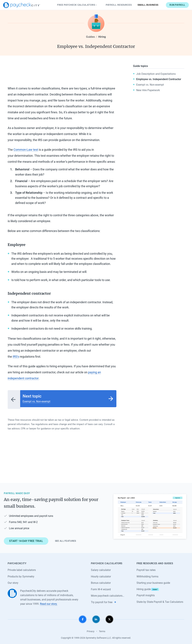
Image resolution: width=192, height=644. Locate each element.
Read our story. (49, 602)
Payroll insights (146, 594)
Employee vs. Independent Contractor (159, 79)
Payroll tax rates (146, 568)
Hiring (102, 37)
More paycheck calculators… (108, 594)
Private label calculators (22, 568)
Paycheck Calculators (73, 5)
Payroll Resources (114, 5)
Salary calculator (101, 568)
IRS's (16, 357)
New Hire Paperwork (148, 90)
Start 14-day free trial (26, 539)
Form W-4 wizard (101, 588)
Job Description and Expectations (156, 74)
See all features (66, 539)
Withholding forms (147, 575)
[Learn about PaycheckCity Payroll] (150, 515)
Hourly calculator (101, 575)
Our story (13, 581)
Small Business (143, 5)
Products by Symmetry (21, 575)
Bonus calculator (101, 581)
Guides (90, 37)
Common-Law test (26, 150)
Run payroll (173, 5)
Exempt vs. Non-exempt (150, 85)
